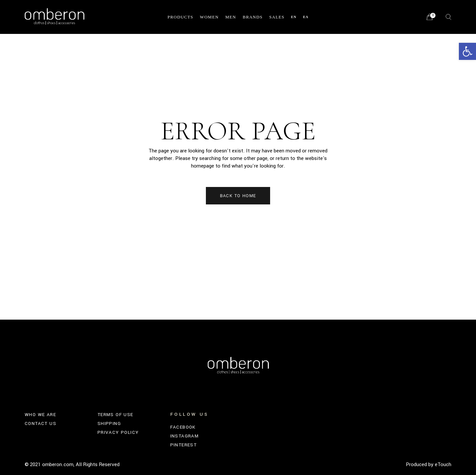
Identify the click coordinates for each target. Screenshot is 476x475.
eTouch (443, 464)
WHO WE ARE (40, 415)
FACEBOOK (183, 427)
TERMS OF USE (115, 415)
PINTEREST (184, 445)
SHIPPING (109, 423)
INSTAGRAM (185, 436)
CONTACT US (41, 423)
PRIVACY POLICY (118, 432)
